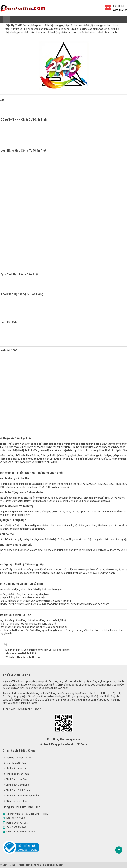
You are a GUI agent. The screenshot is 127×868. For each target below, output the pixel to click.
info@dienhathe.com (25, 832)
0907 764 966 (120, 10)
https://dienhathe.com (29, 657)
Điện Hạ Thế (9, 865)
